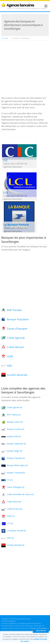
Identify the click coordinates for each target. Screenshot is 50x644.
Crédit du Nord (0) (15, 509)
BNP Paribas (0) (14, 415)
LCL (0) (10, 523)
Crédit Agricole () (15, 407)
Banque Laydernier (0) (16, 444)
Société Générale (17, 375)
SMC (10, 366)
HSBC (10, 356)
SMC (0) (10, 538)
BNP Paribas (14, 310)
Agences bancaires (20, 5)
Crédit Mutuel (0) (14, 502)
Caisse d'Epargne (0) (16, 487)
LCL (6, 192)
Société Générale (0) (16, 545)
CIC (6, 160)
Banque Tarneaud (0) (16, 473)
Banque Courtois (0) (16, 429)
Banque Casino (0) (15, 422)
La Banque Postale (16, 225)
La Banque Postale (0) (16, 531)
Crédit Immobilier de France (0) (20, 494)
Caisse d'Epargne (17, 329)
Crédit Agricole (16, 338)
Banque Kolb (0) (14, 436)
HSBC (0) (11, 516)
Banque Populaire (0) (16, 458)
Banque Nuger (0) (15, 451)
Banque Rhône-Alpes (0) (17, 465)
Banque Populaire (18, 319)
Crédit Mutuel (15, 347)
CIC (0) (10, 480)
